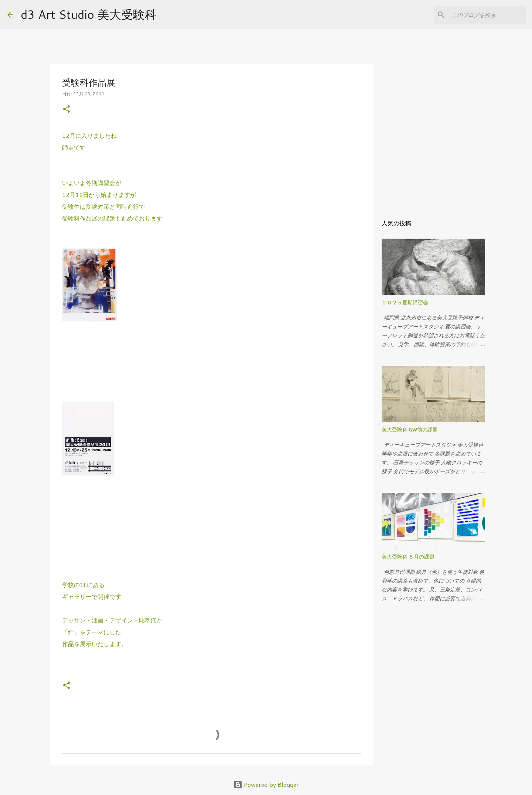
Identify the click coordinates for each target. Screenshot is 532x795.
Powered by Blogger (266, 784)
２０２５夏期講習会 (405, 303)
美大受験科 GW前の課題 (410, 430)
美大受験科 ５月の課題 (408, 557)
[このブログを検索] (487, 15)
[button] (66, 110)
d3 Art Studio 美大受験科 (89, 14)
